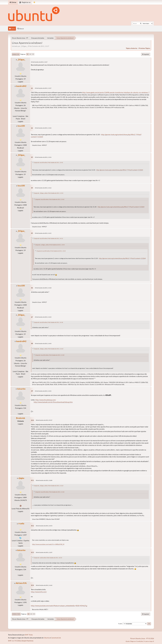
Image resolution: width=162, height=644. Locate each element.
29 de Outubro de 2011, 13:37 (43, 88)
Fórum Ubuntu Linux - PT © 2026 (142, 638)
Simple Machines (27, 641)
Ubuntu (47, 638)
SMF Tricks (29, 635)
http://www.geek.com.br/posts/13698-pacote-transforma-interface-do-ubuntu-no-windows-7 (116, 92)
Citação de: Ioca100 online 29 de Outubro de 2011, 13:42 (48, 162)
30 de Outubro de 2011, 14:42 (44, 585)
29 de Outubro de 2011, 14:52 (43, 391)
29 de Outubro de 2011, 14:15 (43, 233)
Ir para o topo (16, 614)
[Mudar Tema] (34, 2)
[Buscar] (141, 24)
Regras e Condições (137, 641)
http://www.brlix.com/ (39, 592)
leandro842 (21, 86)
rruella (21, 523)
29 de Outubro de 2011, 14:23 (43, 317)
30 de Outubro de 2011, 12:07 (44, 552)
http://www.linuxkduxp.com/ (46, 400)
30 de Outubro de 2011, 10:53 (44, 526)
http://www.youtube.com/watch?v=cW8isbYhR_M (48, 544)
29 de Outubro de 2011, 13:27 (39, 62)
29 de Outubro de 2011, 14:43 (43, 343)
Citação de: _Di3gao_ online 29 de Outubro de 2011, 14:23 (49, 349)
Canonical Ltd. (56, 638)
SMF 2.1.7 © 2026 (14, 641)
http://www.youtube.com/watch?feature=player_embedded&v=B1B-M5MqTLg (59, 606)
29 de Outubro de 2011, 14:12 (43, 188)
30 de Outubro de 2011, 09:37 (44, 420)
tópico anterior (132, 48)
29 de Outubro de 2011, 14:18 (43, 288)
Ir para (120, 624)
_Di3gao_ (21, 60)
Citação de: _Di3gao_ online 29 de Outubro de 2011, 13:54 (49, 193)
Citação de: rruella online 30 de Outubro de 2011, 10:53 (48, 558)
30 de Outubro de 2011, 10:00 (44, 480)
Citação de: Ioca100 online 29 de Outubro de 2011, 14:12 (48, 238)
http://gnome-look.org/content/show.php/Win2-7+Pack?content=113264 (120, 170)
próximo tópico (144, 48)
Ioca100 (21, 126)
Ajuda (128, 641)
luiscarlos (21, 389)
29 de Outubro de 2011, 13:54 (43, 157)
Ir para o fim (16, 54)
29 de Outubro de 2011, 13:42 (43, 128)
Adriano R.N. (21, 583)
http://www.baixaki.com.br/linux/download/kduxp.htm (53, 402)
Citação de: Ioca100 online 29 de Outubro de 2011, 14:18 (48, 322)
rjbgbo (21, 478)
